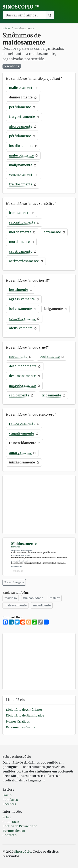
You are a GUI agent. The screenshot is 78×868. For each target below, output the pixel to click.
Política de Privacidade (20, 826)
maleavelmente (15, 605)
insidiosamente (21, 146)
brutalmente (50, 357)
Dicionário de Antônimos (24, 710)
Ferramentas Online (21, 727)
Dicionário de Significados (25, 716)
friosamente (51, 395)
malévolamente (21, 155)
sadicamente (19, 395)
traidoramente (21, 184)
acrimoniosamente (24, 261)
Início (7, 795)
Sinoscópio (21, 7)
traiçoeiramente (22, 117)
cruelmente (18, 357)
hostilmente (19, 290)
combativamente (22, 319)
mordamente (19, 242)
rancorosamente (22, 424)
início (6, 28)
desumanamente (22, 376)
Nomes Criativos (18, 722)
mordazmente (20, 232)
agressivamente (22, 299)
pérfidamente (20, 136)
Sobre (7, 817)
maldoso (11, 598)
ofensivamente (21, 328)
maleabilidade (33, 598)
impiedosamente (22, 386)
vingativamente (22, 433)
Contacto (9, 835)
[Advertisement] (39, 505)
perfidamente (20, 107)
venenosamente (22, 175)
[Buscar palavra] (24, 15)
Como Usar (11, 822)
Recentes (9, 804)
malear (55, 598)
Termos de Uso (14, 831)
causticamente (21, 251)
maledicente (42, 605)
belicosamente (20, 309)
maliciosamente (22, 88)
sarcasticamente (22, 222)
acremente (52, 232)
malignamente (21, 165)
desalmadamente (23, 366)
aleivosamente (21, 126)
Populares (10, 800)
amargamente (20, 453)
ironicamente (20, 213)
